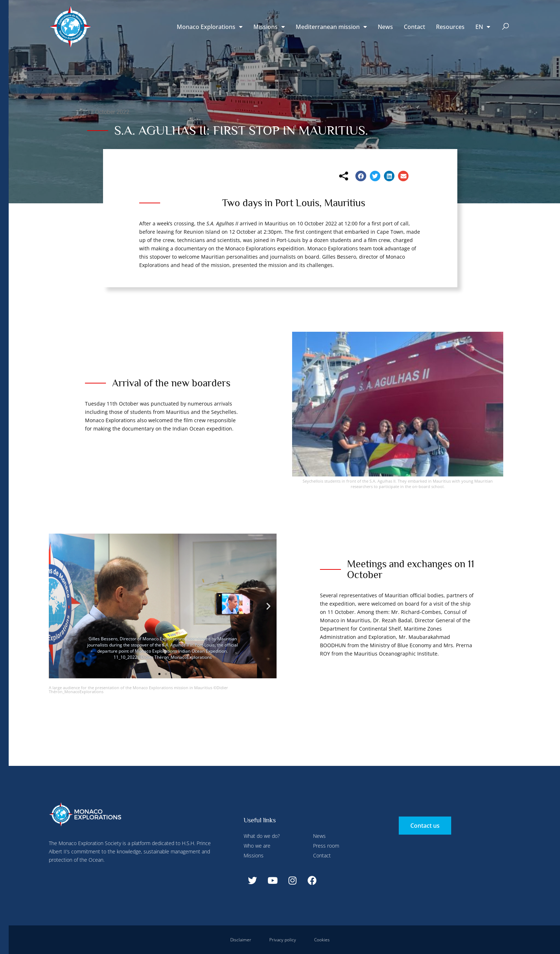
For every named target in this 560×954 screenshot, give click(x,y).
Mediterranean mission (331, 27)
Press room (326, 846)
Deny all (207, 16)
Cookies (322, 940)
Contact (414, 27)
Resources (450, 27)
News (385, 27)
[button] (505, 27)
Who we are (257, 846)
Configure (169, 16)
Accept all (135, 170)
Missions (269, 27)
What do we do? (262, 836)
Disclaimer (241, 940)
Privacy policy (283, 940)
